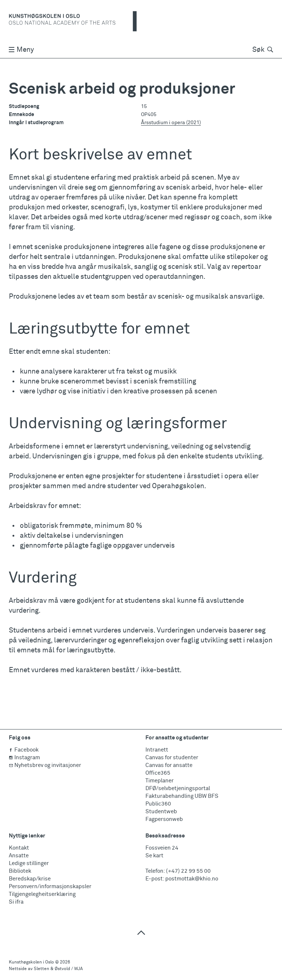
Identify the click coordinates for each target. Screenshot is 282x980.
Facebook (24, 750)
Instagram (24, 758)
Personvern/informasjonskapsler (50, 887)
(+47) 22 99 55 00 (188, 871)
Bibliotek (20, 871)
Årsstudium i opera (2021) (171, 123)
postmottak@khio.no (192, 879)
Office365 (158, 773)
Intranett (157, 750)
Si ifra (16, 902)
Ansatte (19, 856)
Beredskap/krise (30, 879)
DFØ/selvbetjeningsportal (178, 788)
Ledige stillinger (29, 863)
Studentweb (161, 812)
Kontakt (19, 848)
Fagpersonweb (164, 819)
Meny (21, 50)
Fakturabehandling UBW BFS (182, 796)
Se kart (154, 856)
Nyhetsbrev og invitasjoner (45, 765)
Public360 (158, 804)
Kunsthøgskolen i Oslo (31, 962)
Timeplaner (160, 781)
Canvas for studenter (172, 758)
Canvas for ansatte (169, 765)
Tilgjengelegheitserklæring (42, 894)
